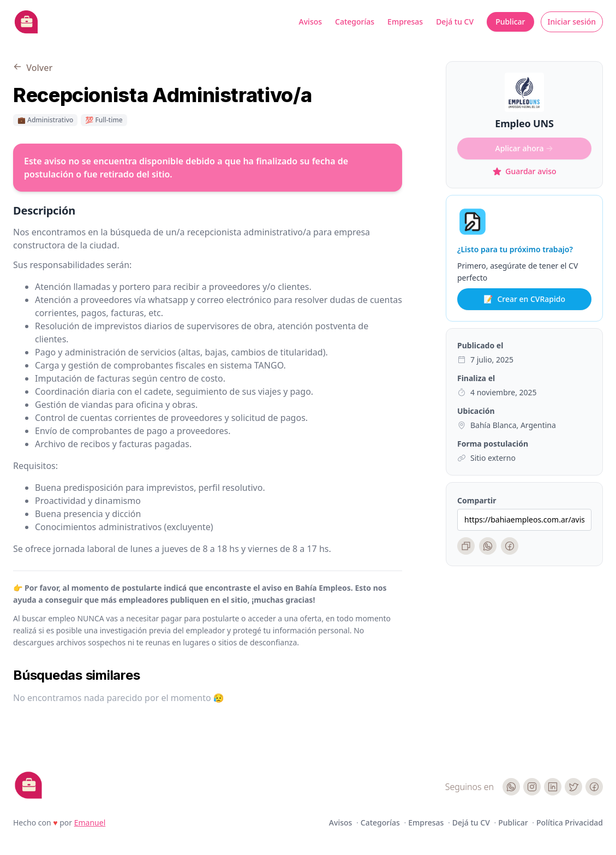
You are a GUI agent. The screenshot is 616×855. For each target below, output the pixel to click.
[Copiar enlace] (466, 546)
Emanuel (90, 823)
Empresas (405, 22)
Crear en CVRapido (524, 299)
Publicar (510, 22)
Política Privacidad (570, 823)
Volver (33, 68)
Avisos (311, 22)
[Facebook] (510, 546)
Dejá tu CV (455, 22)
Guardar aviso (524, 171)
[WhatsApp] (488, 546)
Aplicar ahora (525, 148)
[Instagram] (532, 787)
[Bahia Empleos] (26, 22)
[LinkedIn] (553, 787)
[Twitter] (573, 787)
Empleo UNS (524, 123)
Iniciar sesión (572, 22)
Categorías (355, 22)
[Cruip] (28, 785)
